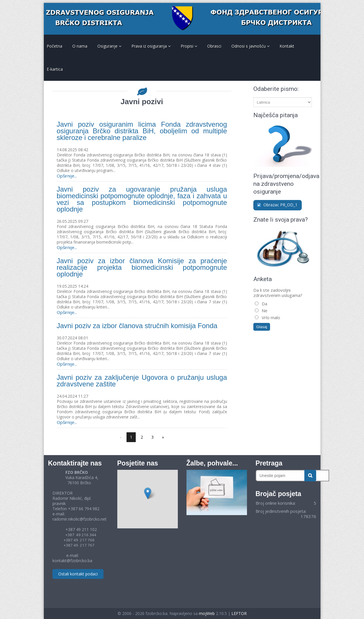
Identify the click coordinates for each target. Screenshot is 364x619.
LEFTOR (239, 613)
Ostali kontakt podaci (78, 574)
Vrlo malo (270, 317)
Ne (264, 311)
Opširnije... (67, 176)
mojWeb (207, 613)
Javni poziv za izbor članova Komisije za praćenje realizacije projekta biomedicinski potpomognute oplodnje (142, 267)
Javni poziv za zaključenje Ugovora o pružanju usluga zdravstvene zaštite (142, 381)
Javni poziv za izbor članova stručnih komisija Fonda (137, 326)
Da (264, 304)
